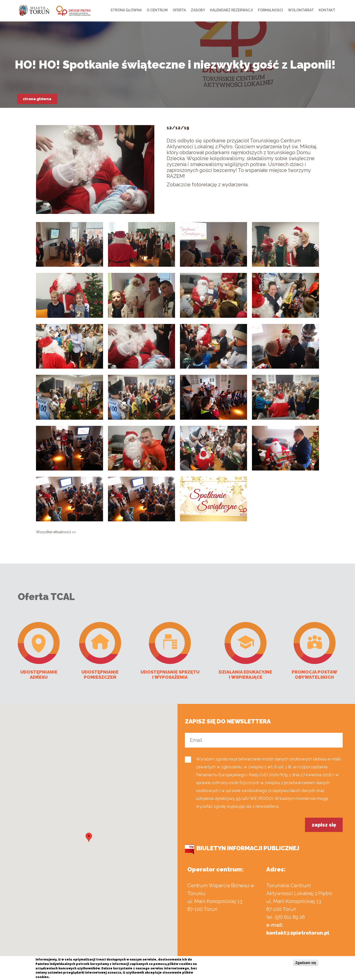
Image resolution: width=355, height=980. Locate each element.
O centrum (157, 10)
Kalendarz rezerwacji (231, 10)
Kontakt (327, 10)
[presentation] (222, 827)
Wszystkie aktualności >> (56, 532)
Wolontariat (301, 10)
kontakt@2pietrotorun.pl (298, 933)
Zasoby (198, 10)
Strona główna (126, 10)
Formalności (270, 10)
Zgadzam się (306, 963)
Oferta (179, 10)
